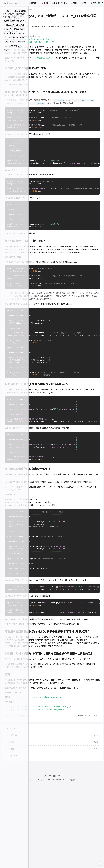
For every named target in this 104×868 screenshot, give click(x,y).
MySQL (58, 12)
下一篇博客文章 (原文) (72, 69)
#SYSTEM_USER (51, 798)
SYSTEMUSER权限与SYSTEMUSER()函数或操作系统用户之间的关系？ (16, 46)
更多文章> (43, 838)
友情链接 (88, 862)
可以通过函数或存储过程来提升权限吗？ (16, 37)
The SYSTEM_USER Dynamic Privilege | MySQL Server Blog (68, 777)
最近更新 (42, 811)
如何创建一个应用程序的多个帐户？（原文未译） (65, 48)
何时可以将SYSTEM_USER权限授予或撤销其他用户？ (16, 33)
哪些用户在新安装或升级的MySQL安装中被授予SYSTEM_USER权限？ (16, 42)
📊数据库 (45, 3)
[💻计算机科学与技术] (60, 3)
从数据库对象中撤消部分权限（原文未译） (63, 45)
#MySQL (38, 798)
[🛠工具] (85, 3)
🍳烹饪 (93, 3)
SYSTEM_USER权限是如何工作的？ (16, 21)
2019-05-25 (49, 12)
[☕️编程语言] (34, 3)
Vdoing (55, 862)
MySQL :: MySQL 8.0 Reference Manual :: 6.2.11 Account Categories (64, 792)
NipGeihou (38, 12)
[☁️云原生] (75, 3)
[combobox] (16, 3)
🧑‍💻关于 (100, 3)
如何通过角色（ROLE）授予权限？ (16, 29)
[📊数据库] (46, 3)
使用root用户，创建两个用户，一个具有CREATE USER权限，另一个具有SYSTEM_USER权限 (17, 25)
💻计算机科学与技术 (59, 3)
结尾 (6, 50)
